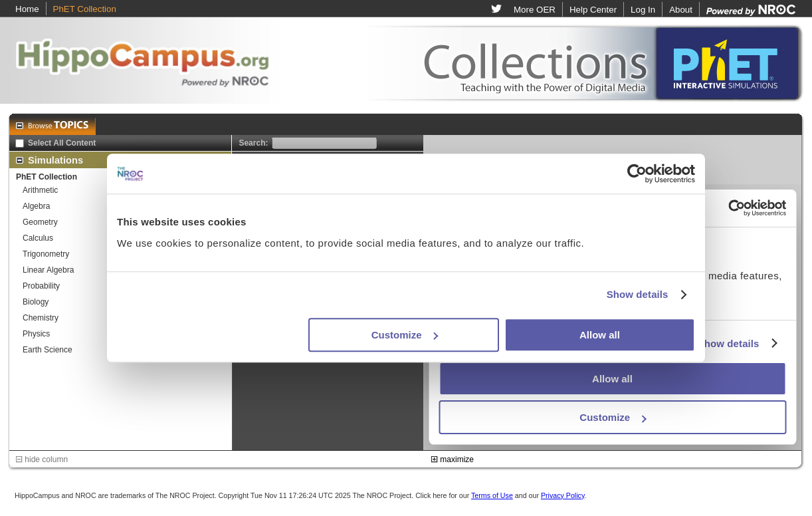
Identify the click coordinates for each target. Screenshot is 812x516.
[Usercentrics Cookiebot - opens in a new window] (637, 174)
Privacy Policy (563, 495)
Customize (405, 335)
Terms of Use (492, 495)
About (681, 10)
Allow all (600, 335)
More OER (535, 10)
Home (27, 9)
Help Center (593, 10)
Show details (638, 294)
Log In (643, 10)
